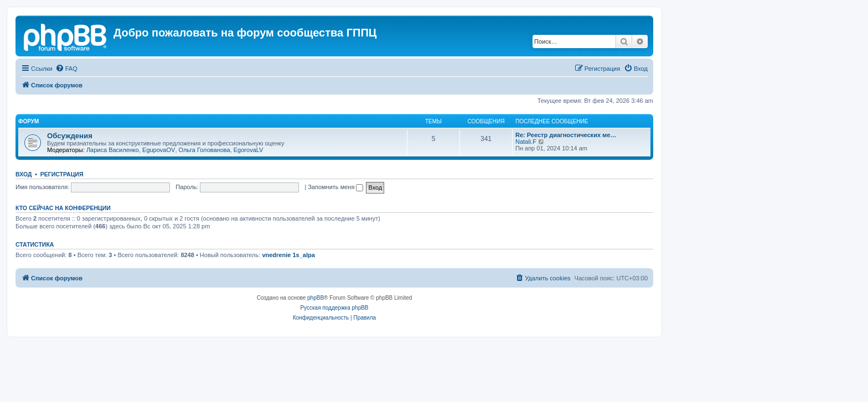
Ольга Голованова (205, 150)
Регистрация (62, 174)
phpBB (316, 298)
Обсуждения (70, 136)
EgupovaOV (159, 150)
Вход (24, 174)
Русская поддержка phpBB (334, 308)
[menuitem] (66, 69)
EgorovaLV (249, 150)
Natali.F (526, 142)
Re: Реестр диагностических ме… (566, 135)
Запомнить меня (335, 187)
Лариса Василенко (113, 150)
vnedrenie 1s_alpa (288, 255)
